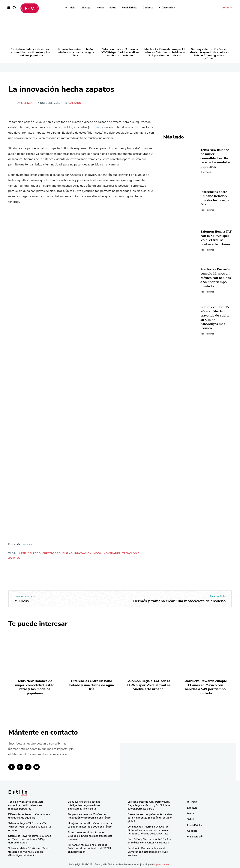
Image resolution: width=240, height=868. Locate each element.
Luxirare (94, 127)
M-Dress (22, 601)
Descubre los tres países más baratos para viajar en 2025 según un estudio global (150, 818)
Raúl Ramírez (207, 172)
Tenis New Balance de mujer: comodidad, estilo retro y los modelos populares (31, 52)
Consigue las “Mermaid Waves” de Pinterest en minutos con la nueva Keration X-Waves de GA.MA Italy (148, 830)
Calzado (75, 103)
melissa (27, 103)
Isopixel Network (162, 864)
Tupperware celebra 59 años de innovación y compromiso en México (89, 816)
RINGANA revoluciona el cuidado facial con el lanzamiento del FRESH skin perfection (89, 848)
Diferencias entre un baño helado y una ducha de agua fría (75, 52)
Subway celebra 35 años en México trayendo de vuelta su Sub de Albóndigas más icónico (209, 54)
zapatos (14, 558)
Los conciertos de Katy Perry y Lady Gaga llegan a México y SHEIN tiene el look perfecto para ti (149, 805)
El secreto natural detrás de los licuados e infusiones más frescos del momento (90, 836)
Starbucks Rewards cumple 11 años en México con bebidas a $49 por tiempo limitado (165, 52)
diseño (67, 553)
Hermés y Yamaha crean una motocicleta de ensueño (179, 601)
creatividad (51, 553)
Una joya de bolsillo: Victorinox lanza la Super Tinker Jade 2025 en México (90, 825)
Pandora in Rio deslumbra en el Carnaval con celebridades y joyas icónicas (148, 852)
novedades (112, 553)
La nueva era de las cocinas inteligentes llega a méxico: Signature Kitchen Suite (84, 805)
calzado (34, 553)
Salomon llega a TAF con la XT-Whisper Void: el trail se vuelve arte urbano (120, 52)
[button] (14, 8)
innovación (83, 553)
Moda (98, 553)
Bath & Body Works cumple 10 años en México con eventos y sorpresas (149, 841)
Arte (22, 553)
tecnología (131, 553)
